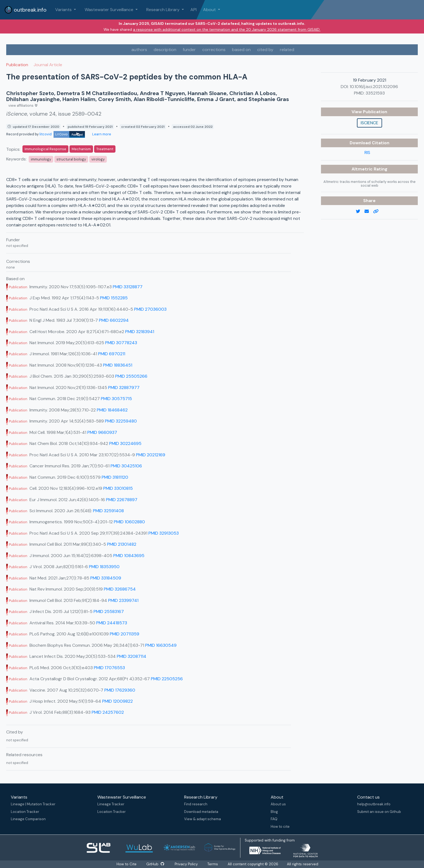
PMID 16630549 (161, 645)
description (165, 50)
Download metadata (201, 812)
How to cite (280, 827)
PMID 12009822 (117, 701)
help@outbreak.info (374, 804)
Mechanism (81, 149)
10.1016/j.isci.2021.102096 (374, 87)
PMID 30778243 (121, 343)
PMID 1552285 (114, 298)
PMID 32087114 (132, 656)
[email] (369, 212)
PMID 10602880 (129, 522)
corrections (214, 50)
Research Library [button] (163, 10)
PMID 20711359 (125, 634)
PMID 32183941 (140, 332)
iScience (370, 123)
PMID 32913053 (164, 533)
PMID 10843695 (129, 556)
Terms (213, 864)
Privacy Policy (186, 864)
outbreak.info (25, 10)
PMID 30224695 (125, 443)
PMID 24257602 (108, 712)
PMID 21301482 (122, 544)
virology (98, 159)
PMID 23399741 (123, 600)
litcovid (62, 134)
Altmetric (363, 169)
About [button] (210, 10)
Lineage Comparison (28, 819)
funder (189, 50)
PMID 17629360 (120, 690)
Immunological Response (45, 149)
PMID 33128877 (128, 287)
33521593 (375, 93)
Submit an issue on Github (379, 812)
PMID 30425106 (126, 466)
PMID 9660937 (102, 432)
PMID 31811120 (115, 477)
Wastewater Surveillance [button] (110, 10)
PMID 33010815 (118, 488)
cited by (265, 50)
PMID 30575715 (116, 399)
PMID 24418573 (112, 623)
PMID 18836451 (118, 365)
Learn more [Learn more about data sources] (101, 134)
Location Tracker (25, 812)
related (287, 50)
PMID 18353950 (104, 567)
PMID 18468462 (112, 410)
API (193, 10)
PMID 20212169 (151, 455)
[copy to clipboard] (378, 212)
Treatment (105, 149)
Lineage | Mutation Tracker (33, 804)
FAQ (274, 819)
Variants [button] (64, 10)
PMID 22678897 (122, 500)
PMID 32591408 (108, 511)
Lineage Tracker (111, 804)
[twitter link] (360, 212)
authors (139, 50)
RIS (367, 153)
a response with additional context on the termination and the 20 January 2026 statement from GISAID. (227, 29)
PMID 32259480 (121, 421)
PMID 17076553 (109, 668)
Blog (274, 812)
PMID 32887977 (124, 388)
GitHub (155, 864)
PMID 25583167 (109, 611)
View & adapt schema (203, 819)
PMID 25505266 (131, 376)
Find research (196, 804)
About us (278, 804)
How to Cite (127, 864)
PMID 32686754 (120, 589)
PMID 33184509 (106, 578)
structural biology (71, 159)
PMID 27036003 (150, 309)
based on (241, 50)
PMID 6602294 (114, 320)
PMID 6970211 (112, 354)
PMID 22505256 (167, 679)
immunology (41, 159)
